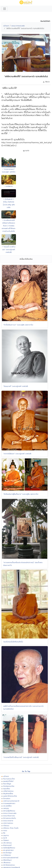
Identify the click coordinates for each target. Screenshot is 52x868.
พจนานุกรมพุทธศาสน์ (11, 858)
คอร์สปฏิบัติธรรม (9, 848)
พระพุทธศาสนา (8, 850)
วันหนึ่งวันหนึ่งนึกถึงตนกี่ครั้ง (13, 642)
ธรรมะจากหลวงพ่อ (18, 26)
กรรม (5, 830)
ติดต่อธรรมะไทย (9, 786)
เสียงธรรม (7, 862)
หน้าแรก (6, 26)
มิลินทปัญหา (7, 860)
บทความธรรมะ (8, 823)
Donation (7, 798)
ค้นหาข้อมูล (7, 784)
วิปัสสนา (6, 840)
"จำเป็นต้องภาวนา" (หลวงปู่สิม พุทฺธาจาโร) (18, 325)
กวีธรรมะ (6, 826)
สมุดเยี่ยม (7, 789)
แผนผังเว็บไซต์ (8, 781)
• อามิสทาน (9, 186)
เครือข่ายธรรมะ (8, 791)
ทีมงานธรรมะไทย (9, 779)
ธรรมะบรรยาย (8, 821)
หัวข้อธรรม (7, 855)
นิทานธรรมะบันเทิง (10, 818)
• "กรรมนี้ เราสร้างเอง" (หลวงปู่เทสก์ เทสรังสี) (9, 249)
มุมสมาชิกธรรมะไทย (10, 796)
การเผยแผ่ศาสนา (9, 803)
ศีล (4, 833)
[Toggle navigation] (5, 9)
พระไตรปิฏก (7, 853)
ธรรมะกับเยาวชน (9, 816)
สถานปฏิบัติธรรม (9, 811)
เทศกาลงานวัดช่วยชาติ (11, 801)
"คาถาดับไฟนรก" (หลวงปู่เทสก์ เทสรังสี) (17, 454)
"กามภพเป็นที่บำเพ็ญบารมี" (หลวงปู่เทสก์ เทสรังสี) (21, 757)
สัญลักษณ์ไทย (8, 793)
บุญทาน (6, 835)
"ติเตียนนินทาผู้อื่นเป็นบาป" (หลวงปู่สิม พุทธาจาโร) (21, 494)
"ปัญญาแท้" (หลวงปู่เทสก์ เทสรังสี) (16, 386)
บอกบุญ (6, 808)
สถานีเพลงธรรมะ (9, 865)
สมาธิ (5, 838)
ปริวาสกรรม (7, 843)
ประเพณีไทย (7, 806)
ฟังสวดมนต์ (7, 845)
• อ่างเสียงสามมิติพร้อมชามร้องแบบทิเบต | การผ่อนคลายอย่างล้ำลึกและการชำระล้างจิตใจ (9, 226)
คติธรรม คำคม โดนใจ (11, 828)
